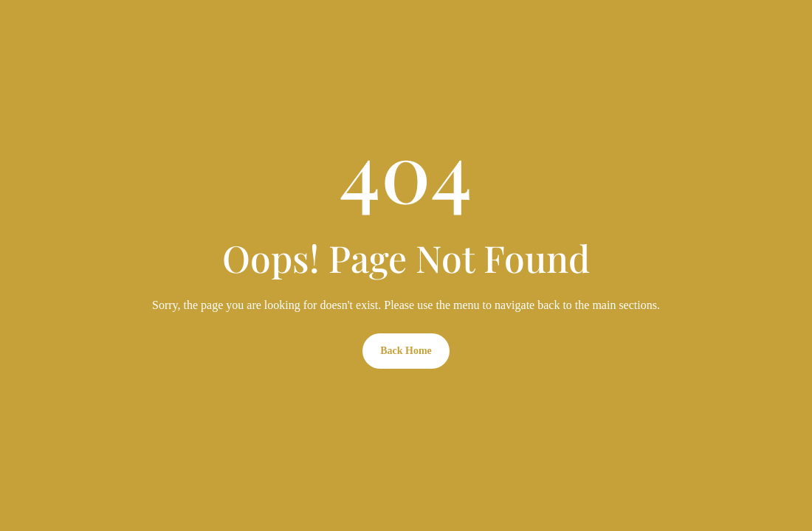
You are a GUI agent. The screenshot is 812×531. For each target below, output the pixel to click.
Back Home (406, 351)
